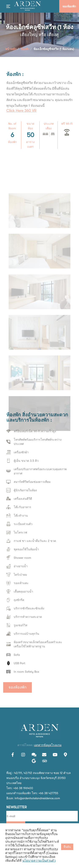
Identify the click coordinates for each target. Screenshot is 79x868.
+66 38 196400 (23, 788)
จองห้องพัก (17, 687)
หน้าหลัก (11, 49)
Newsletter (17, 807)
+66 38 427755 (48, 793)
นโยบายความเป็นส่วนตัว (39, 861)
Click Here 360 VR (21, 111)
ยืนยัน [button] (67, 847)
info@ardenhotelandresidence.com (37, 798)
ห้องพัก (25, 49)
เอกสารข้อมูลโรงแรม (48, 745)
